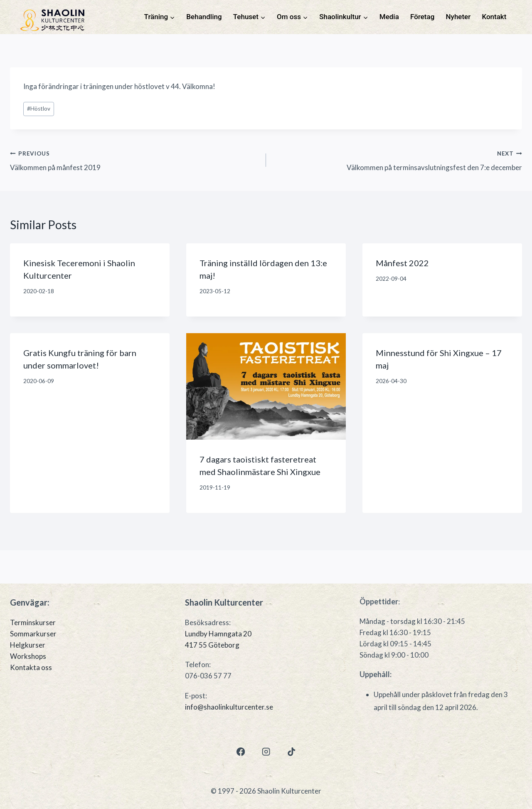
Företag (422, 17)
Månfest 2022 (402, 263)
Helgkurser (28, 645)
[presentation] (266, 386)
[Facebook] (240, 752)
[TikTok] (292, 752)
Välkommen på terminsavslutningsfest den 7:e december (398, 160)
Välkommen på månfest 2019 (134, 160)
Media (389, 17)
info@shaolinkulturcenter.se (229, 707)
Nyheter (458, 17)
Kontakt (494, 17)
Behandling (204, 17)
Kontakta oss (31, 667)
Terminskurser (33, 622)
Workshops (28, 656)
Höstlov (39, 109)
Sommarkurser (33, 634)
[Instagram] (266, 752)
